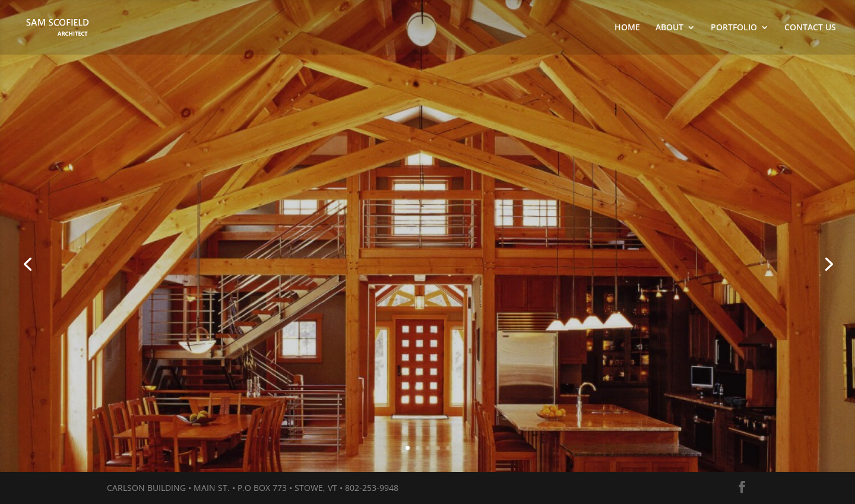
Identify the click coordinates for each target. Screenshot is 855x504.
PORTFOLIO (734, 28)
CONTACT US (810, 28)
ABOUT (669, 28)
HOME (627, 28)
